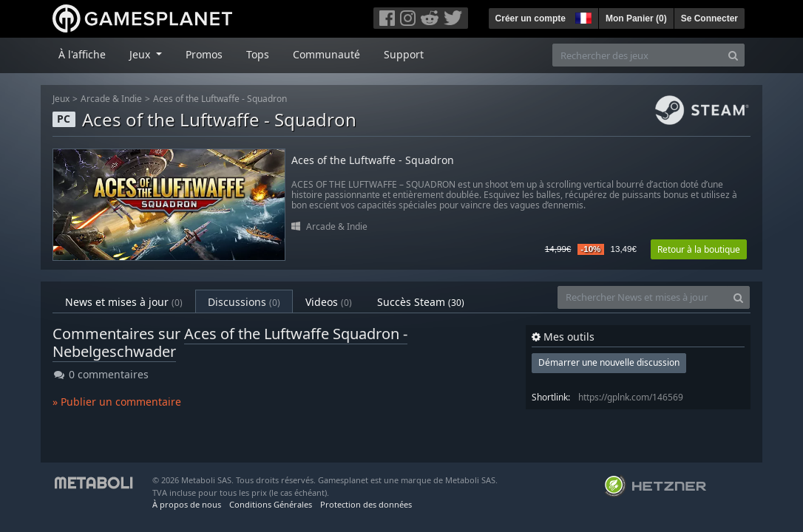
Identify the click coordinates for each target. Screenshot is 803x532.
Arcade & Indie (111, 99)
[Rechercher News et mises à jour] (643, 297)
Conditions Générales (271, 504)
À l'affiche (82, 54)
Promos (204, 54)
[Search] (733, 55)
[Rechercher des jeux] (637, 55)
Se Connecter (709, 18)
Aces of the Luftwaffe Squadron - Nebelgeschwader (230, 342)
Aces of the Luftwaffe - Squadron (220, 99)
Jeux (61, 99)
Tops (258, 54)
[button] (582, 16)
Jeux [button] (141, 54)
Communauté (326, 54)
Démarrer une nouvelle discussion (609, 362)
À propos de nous (187, 504)
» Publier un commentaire (117, 402)
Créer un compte (531, 18)
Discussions (244, 302)
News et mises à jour (124, 302)
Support (404, 54)
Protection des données (366, 504)
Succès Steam (421, 302)
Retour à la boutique (699, 249)
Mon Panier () (636, 18)
